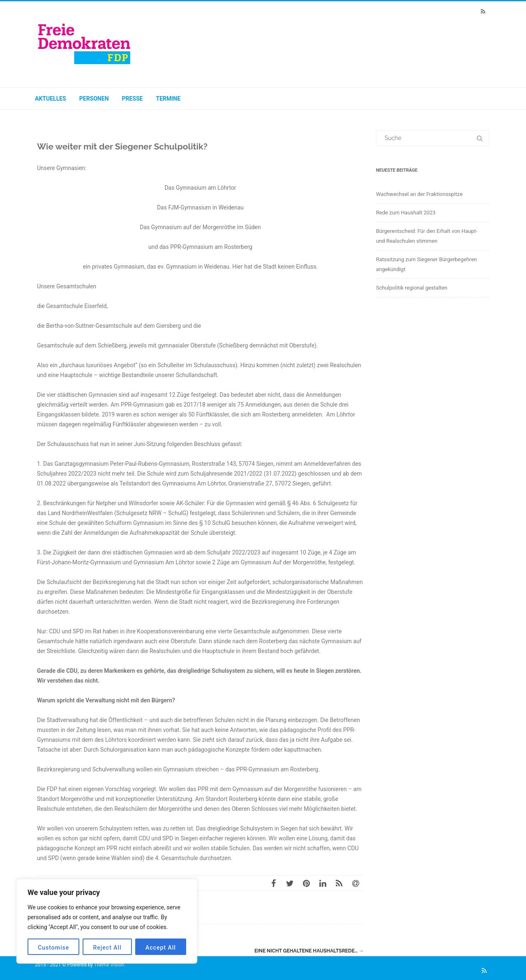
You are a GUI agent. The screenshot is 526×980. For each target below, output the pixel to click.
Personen (94, 99)
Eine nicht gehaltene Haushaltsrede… (309, 951)
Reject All (107, 948)
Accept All (161, 948)
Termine (168, 99)
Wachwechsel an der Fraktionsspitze (419, 194)
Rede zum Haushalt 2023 (406, 213)
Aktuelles (51, 99)
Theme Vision (109, 965)
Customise (53, 948)
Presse (133, 99)
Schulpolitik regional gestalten (412, 288)
